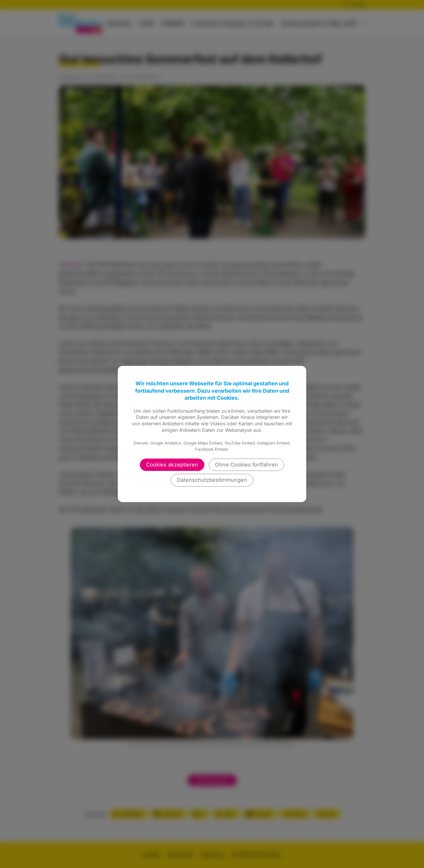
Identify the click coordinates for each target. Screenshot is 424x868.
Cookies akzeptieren (172, 465)
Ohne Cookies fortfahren (246, 465)
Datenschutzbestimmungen (212, 480)
